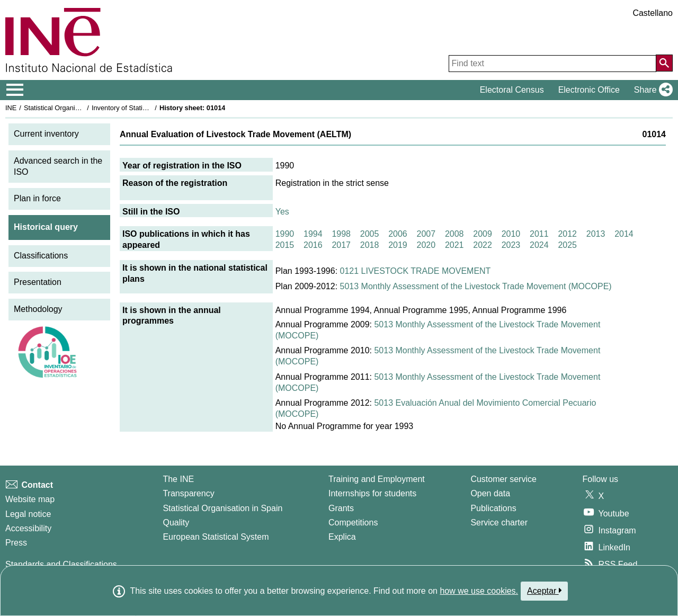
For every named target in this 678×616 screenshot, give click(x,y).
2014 (624, 234)
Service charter (499, 523)
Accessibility (28, 528)
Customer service (503, 479)
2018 (370, 245)
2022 (483, 245)
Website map (30, 499)
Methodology (38, 309)
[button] (651, 90)
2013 (596, 234)
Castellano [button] (653, 13)
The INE (178, 479)
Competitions (353, 523)
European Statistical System (216, 537)
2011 (539, 234)
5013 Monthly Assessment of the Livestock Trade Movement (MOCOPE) (476, 286)
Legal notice (28, 514)
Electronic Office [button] (589, 90)
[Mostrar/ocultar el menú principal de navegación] (15, 90)
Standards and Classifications (61, 564)
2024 (539, 245)
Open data (490, 493)
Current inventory (46, 134)
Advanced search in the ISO (58, 166)
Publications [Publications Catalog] (493, 508)
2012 (567, 234)
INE (11, 108)
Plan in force (37, 198)
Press (16, 543)
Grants (341, 508)
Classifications (41, 256)
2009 (483, 234)
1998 (341, 234)
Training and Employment (377, 479)
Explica (342, 537)
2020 (426, 245)
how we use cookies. (479, 591)
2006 (398, 234)
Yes (282, 212)
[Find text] (552, 64)
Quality (176, 523)
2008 (454, 234)
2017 (341, 245)
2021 (454, 245)
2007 (426, 234)
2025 (567, 245)
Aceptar (544, 591)
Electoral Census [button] (512, 90)
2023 (511, 245)
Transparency (188, 493)
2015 (285, 245)
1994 (313, 234)
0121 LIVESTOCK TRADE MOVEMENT (416, 271)
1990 (285, 234)
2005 (370, 234)
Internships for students (372, 493)
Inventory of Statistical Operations (142, 108)
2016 (313, 245)
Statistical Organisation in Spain (72, 108)
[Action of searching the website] (664, 63)
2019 (398, 245)
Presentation (38, 282)
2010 (511, 234)
